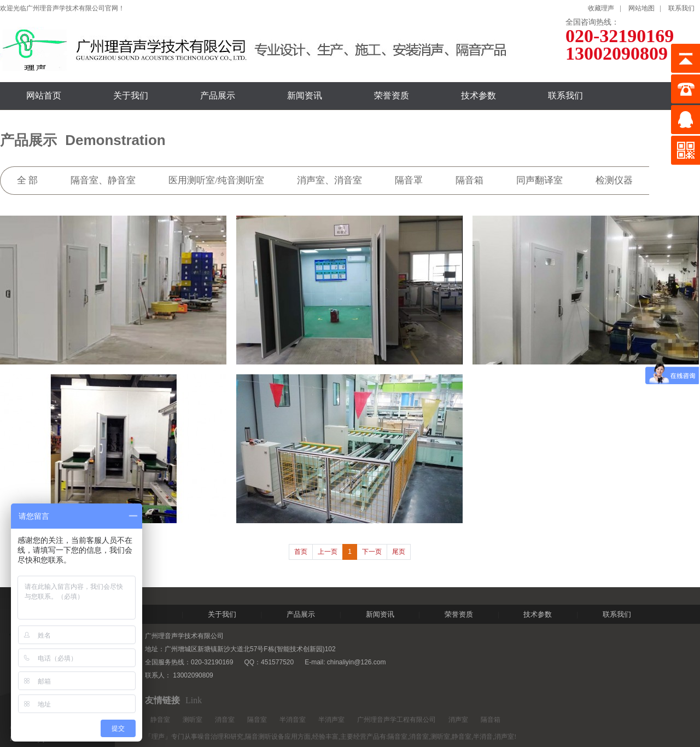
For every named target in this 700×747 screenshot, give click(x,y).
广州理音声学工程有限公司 (396, 720)
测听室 (192, 720)
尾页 (399, 552)
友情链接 (162, 700)
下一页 (372, 552)
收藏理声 (601, 8)
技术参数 (479, 95)
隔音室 (257, 720)
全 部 (27, 180)
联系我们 (681, 8)
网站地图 (641, 8)
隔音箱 (491, 720)
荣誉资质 (392, 95)
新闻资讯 (305, 95)
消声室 (458, 720)
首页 (301, 552)
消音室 (225, 720)
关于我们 (131, 95)
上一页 (328, 552)
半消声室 (331, 720)
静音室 (160, 720)
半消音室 (293, 720)
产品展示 (218, 95)
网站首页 (44, 95)
